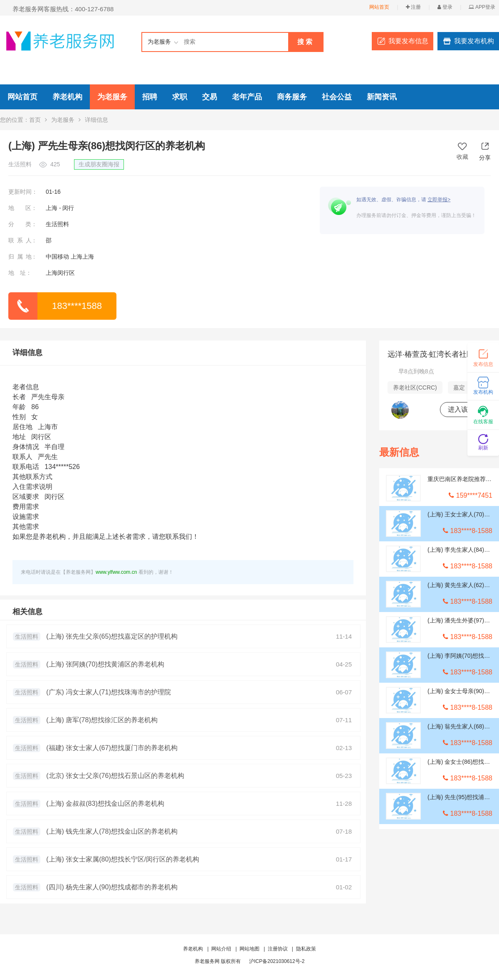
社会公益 (337, 97)
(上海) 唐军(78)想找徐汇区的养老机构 (102, 720)
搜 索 (305, 42)
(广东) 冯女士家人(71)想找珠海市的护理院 (109, 692)
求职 (180, 97)
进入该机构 (464, 409)
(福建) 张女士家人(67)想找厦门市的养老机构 (112, 748)
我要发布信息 (408, 41)
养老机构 (67, 97)
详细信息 (27, 353)
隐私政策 (306, 949)
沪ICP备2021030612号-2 (277, 961)
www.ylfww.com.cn (116, 572)
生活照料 (27, 637)
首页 (35, 120)
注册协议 (278, 949)
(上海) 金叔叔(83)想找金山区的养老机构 (105, 804)
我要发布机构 (474, 41)
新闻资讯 (382, 97)
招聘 (150, 97)
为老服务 (112, 97)
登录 (445, 7)
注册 (413, 7)
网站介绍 (221, 949)
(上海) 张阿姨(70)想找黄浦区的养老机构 (105, 664)
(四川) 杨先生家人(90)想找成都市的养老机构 (112, 887)
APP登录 (482, 7)
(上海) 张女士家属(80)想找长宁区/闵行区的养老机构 (123, 859)
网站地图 (249, 949)
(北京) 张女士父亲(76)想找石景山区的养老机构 (115, 776)
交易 (210, 97)
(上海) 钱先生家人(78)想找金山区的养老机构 (112, 831)
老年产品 (247, 97)
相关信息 (27, 612)
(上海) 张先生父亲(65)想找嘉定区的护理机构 (112, 636)
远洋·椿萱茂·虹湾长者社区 (431, 354)
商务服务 (292, 97)
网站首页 (379, 7)
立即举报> (439, 200)
